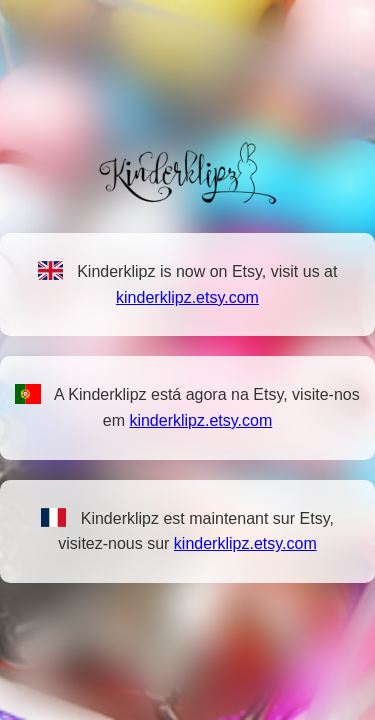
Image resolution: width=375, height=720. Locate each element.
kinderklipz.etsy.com (187, 297)
